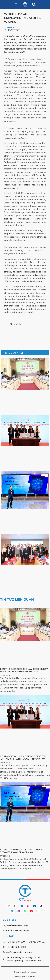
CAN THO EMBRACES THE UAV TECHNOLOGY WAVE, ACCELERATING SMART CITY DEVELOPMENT (24, 671)
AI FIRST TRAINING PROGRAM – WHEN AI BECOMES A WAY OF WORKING (22, 851)
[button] (34, 4)
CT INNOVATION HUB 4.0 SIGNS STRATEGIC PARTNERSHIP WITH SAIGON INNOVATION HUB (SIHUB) (23, 759)
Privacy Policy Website (25, 976)
